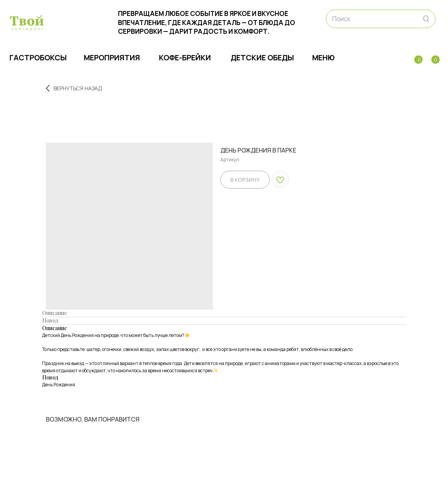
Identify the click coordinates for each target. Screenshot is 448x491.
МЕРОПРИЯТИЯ (112, 57)
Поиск (341, 19)
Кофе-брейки (185, 57)
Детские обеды (262, 57)
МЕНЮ (323, 57)
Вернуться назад (74, 88)
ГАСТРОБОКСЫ (38, 57)
